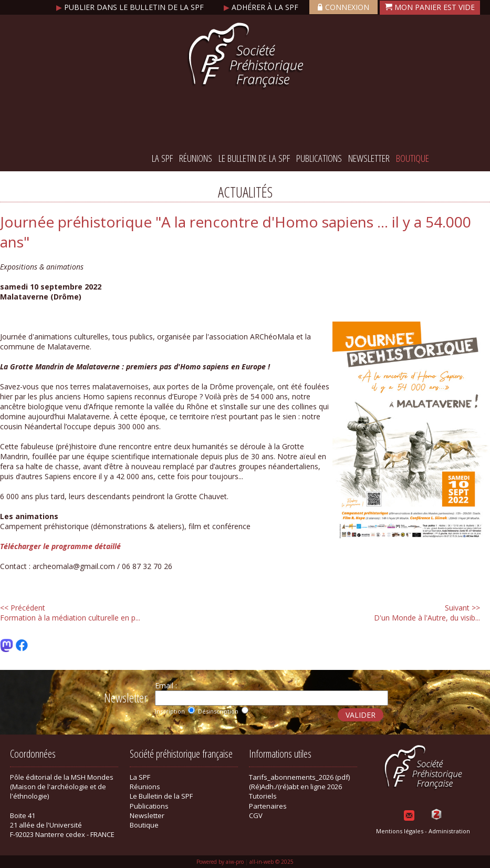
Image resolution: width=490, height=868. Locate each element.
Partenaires (268, 806)
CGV (256, 815)
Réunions (196, 158)
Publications (319, 158)
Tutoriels (263, 796)
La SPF (162, 158)
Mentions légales (400, 831)
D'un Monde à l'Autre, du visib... (427, 613)
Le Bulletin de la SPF (254, 158)
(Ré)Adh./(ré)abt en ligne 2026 (295, 787)
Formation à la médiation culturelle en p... (70, 613)
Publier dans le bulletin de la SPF (131, 7)
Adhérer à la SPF (262, 7)
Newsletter (369, 158)
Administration (449, 831)
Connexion (343, 7)
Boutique (413, 158)
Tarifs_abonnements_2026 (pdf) (299, 777)
